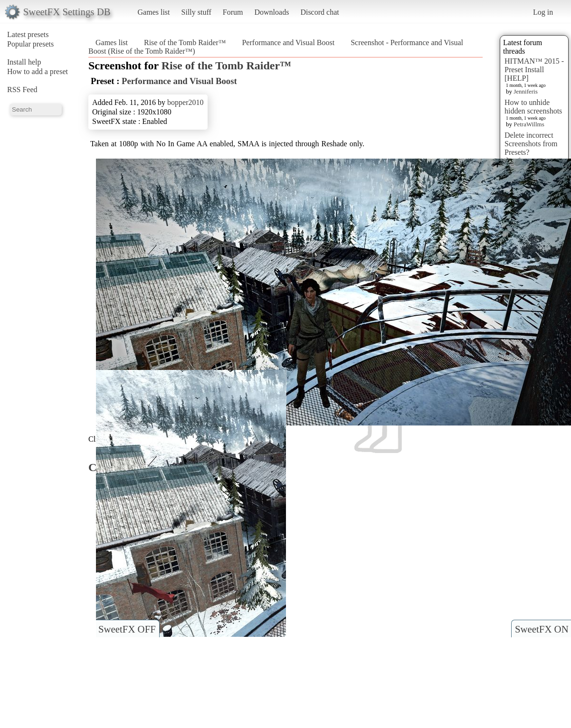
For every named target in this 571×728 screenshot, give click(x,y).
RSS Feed (22, 90)
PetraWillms (529, 124)
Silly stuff (196, 12)
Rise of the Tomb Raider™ (185, 43)
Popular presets (30, 44)
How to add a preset (38, 71)
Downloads (271, 12)
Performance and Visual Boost (288, 43)
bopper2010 (185, 102)
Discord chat (319, 12)
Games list (154, 12)
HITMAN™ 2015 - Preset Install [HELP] (534, 70)
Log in (543, 12)
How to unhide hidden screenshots (533, 107)
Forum (233, 12)
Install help (24, 62)
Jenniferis (526, 91)
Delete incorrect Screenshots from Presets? (531, 144)
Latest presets (28, 34)
